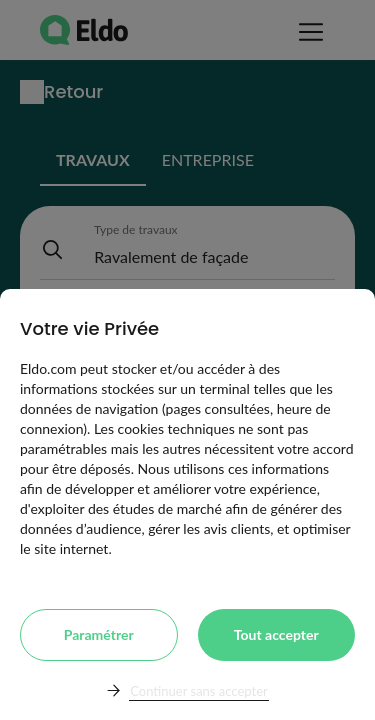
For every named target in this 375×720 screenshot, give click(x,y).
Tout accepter (276, 634)
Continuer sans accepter (198, 691)
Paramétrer (99, 634)
